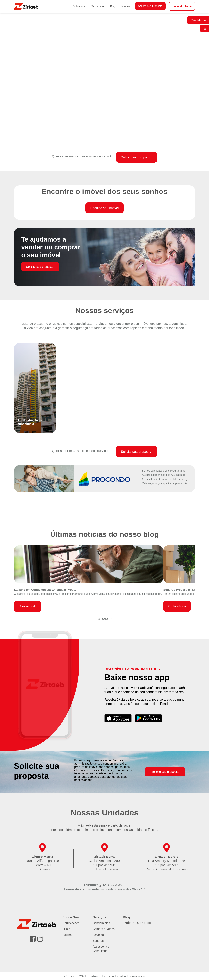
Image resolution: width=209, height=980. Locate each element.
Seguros (98, 941)
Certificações (71, 923)
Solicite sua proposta (150, 6)
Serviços (96, 6)
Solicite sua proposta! (137, 157)
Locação (98, 935)
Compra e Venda (104, 929)
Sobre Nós (79, 6)
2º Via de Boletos (198, 20)
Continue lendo (28, 606)
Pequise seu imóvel (104, 208)
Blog (113, 6)
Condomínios (101, 923)
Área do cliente (183, 6)
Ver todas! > (104, 619)
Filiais (66, 929)
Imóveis (126, 6)
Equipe (67, 935)
